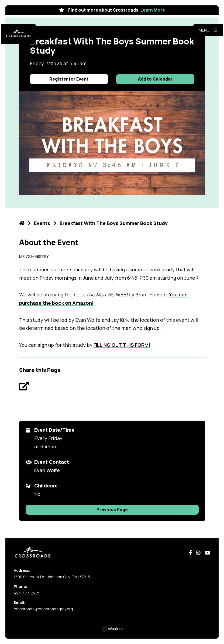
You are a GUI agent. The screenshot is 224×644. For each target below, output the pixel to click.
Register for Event (69, 79)
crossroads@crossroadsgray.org (43, 609)
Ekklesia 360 (112, 629)
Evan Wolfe (47, 470)
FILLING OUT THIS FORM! (122, 345)
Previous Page (112, 510)
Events (42, 223)
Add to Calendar (155, 79)
